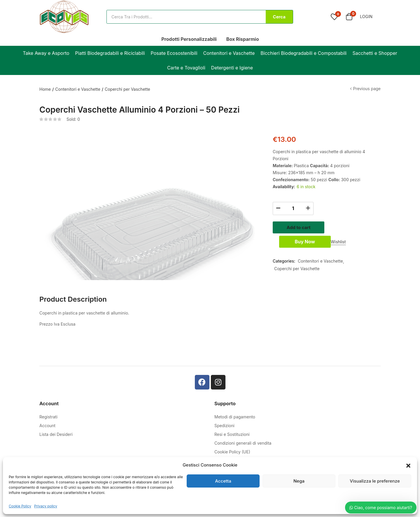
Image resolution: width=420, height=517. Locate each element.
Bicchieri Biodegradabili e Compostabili (303, 53)
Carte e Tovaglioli (186, 68)
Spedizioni (224, 435)
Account (47, 435)
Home (45, 89)
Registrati (48, 426)
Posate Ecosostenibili (174, 53)
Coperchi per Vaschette (127, 89)
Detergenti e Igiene (232, 68)
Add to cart (327, 227)
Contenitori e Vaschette (229, 53)
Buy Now (327, 244)
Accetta (223, 481)
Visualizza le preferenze (375, 481)
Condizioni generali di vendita (243, 452)
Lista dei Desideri (56, 443)
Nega (299, 481)
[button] (408, 465)
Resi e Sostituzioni (232, 443)
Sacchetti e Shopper (375, 53)
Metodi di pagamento (235, 426)
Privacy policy (46, 506)
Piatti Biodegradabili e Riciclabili (110, 53)
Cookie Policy (20, 506)
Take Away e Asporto (46, 53)
